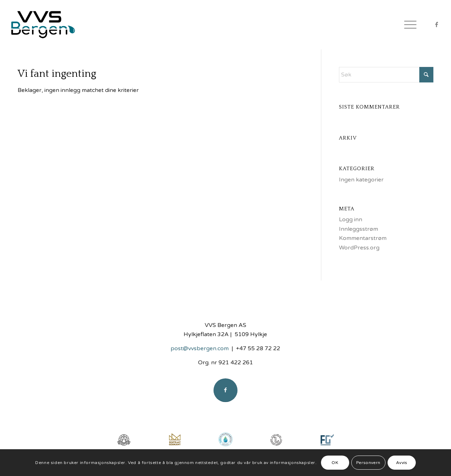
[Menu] (408, 25)
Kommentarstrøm (363, 238)
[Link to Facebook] (437, 24)
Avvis (402, 463)
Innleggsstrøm (359, 229)
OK (335, 463)
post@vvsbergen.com (200, 348)
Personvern (368, 463)
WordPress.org (359, 248)
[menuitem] (408, 25)
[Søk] (386, 75)
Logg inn (351, 220)
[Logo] (48, 25)
